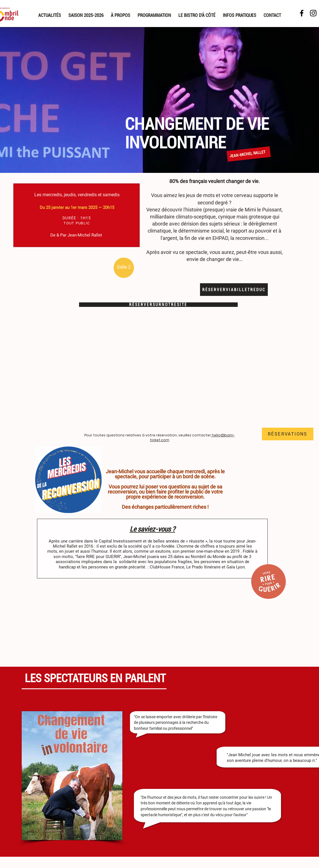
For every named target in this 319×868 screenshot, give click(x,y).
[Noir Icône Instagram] (313, 13)
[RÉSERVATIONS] (288, 434)
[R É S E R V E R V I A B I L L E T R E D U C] (234, 290)
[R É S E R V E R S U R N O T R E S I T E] (158, 305)
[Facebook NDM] (302, 13)
